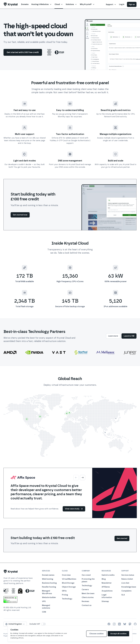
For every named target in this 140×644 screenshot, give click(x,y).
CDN (44, 612)
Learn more (113, 336)
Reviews (85, 601)
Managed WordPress (47, 592)
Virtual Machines (69, 579)
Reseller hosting (49, 587)
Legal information (107, 596)
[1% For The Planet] (59, 52)
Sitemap (105, 601)
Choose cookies (96, 634)
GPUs (64, 591)
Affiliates (106, 587)
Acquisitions (107, 591)
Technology (67, 599)
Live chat (125, 583)
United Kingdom (15, 624)
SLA (123, 595)
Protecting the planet (88, 580)
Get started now (20, 215)
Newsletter (107, 583)
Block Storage (68, 583)
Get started (122, 538)
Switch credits (108, 575)
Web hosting (48, 579)
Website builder (49, 597)
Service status (128, 575)
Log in (122, 4)
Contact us (87, 605)
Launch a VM (129, 336)
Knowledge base (129, 587)
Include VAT (35, 624)
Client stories (88, 597)
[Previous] (76, 478)
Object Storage (69, 587)
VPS (44, 601)
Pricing (65, 595)
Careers (85, 590)
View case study (74, 509)
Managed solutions (46, 607)
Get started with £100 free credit (23, 52)
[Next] (83, 478)
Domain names (48, 575)
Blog (104, 579)
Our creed (86, 575)
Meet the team (88, 593)
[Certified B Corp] (49, 52)
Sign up (132, 4)
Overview (66, 575)
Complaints (126, 591)
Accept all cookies (118, 634)
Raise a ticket (127, 579)
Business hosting (49, 583)
